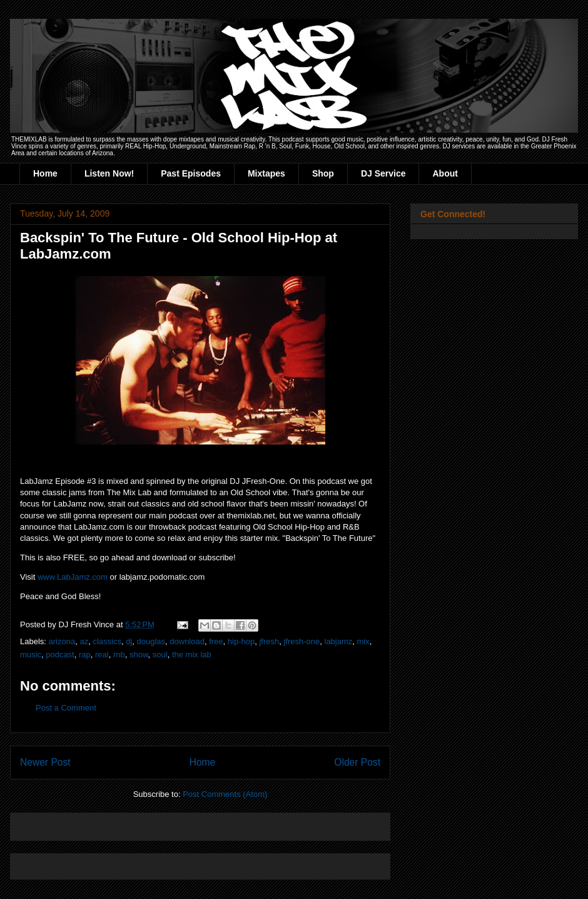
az (84, 641)
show (139, 655)
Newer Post (45, 762)
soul (160, 655)
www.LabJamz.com (73, 577)
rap (85, 655)
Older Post (357, 762)
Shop (323, 173)
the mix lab (192, 655)
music (31, 655)
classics (107, 641)
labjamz (339, 641)
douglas (151, 641)
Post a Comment (66, 708)
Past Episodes (191, 173)
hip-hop (241, 641)
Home (45, 173)
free (216, 641)
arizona (62, 641)
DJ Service (383, 173)
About (445, 173)
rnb (119, 655)
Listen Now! (109, 173)
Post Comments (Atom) (225, 794)
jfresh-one (302, 641)
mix (363, 641)
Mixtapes (266, 173)
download (187, 641)
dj (129, 641)
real (102, 655)
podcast (60, 655)
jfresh (269, 641)
